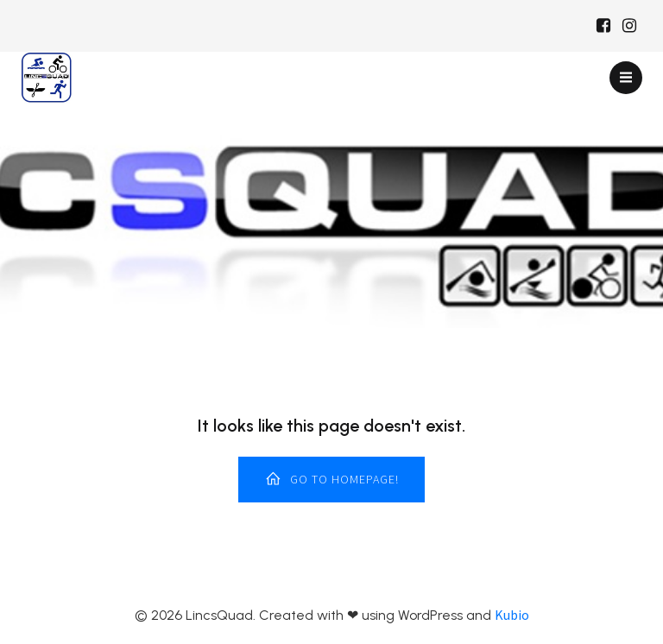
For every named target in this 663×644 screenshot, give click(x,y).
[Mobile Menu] (626, 78)
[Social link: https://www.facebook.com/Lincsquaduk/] (603, 26)
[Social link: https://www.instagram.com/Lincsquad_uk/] (629, 26)
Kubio (512, 615)
